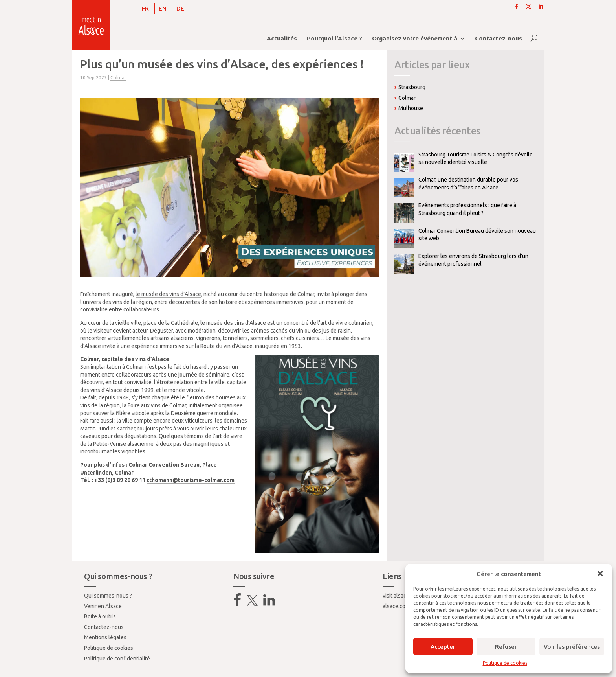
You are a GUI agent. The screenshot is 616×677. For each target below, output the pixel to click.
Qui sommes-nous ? (108, 596)
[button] (600, 574)
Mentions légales (105, 637)
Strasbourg (412, 87)
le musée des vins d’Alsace (168, 294)
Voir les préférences (572, 647)
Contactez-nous (499, 39)
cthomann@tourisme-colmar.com (191, 480)
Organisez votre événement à (415, 39)
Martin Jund (95, 429)
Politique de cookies (505, 663)
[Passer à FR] (145, 8)
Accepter (443, 647)
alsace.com (396, 606)
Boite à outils (100, 616)
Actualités (282, 39)
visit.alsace (396, 596)
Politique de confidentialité (117, 659)
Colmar (118, 78)
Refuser (506, 647)
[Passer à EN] (163, 8)
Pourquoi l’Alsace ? (335, 39)
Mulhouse (411, 108)
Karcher (126, 429)
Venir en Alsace (103, 606)
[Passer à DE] (180, 8)
